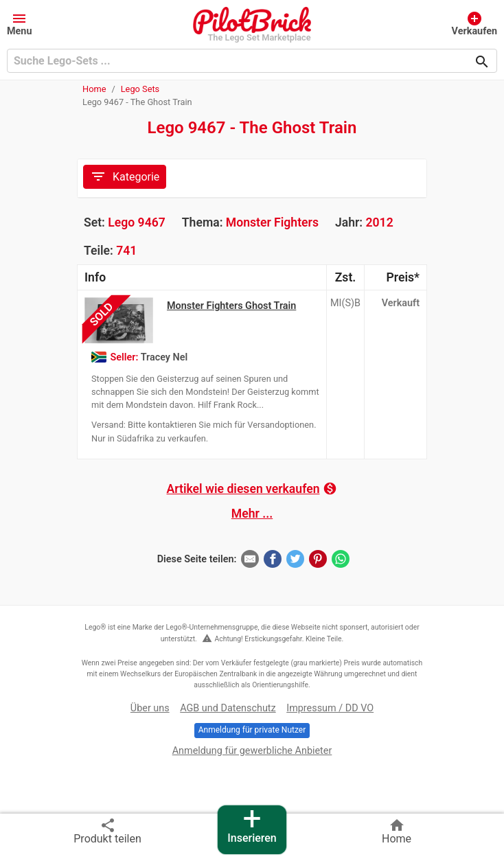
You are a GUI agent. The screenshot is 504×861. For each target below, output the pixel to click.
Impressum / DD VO (330, 708)
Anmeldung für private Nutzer (252, 730)
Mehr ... (252, 514)
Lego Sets (140, 89)
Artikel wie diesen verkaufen (252, 489)
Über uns (150, 708)
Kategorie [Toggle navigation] (125, 176)
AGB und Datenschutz (228, 708)
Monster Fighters (272, 222)
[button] (20, 23)
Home (94, 89)
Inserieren (252, 825)
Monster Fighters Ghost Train (231, 306)
